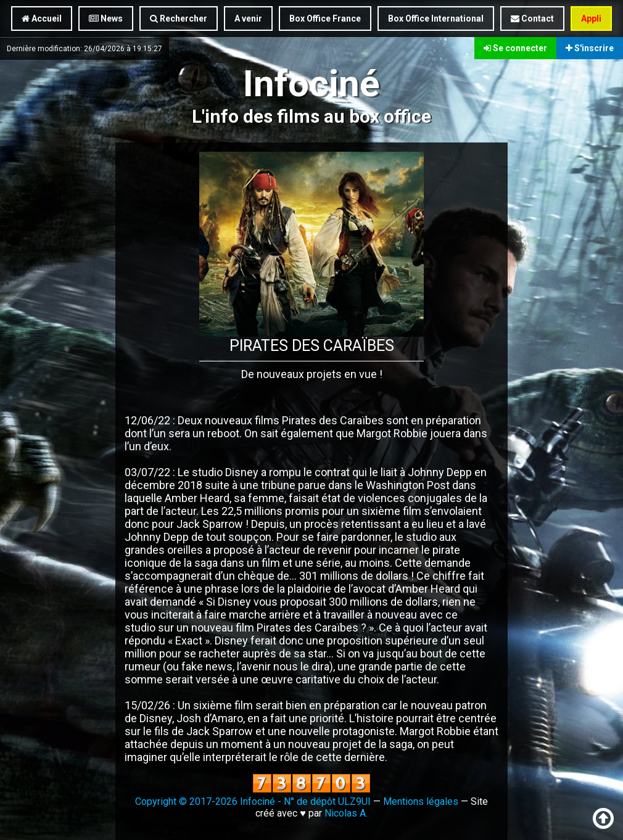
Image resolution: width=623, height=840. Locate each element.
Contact (532, 19)
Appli (591, 19)
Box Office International (436, 19)
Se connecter (515, 48)
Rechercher (179, 19)
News (106, 19)
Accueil (42, 19)
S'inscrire (590, 48)
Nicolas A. (346, 813)
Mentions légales (421, 801)
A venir (248, 19)
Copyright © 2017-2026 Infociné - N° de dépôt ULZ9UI (253, 801)
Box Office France (325, 19)
